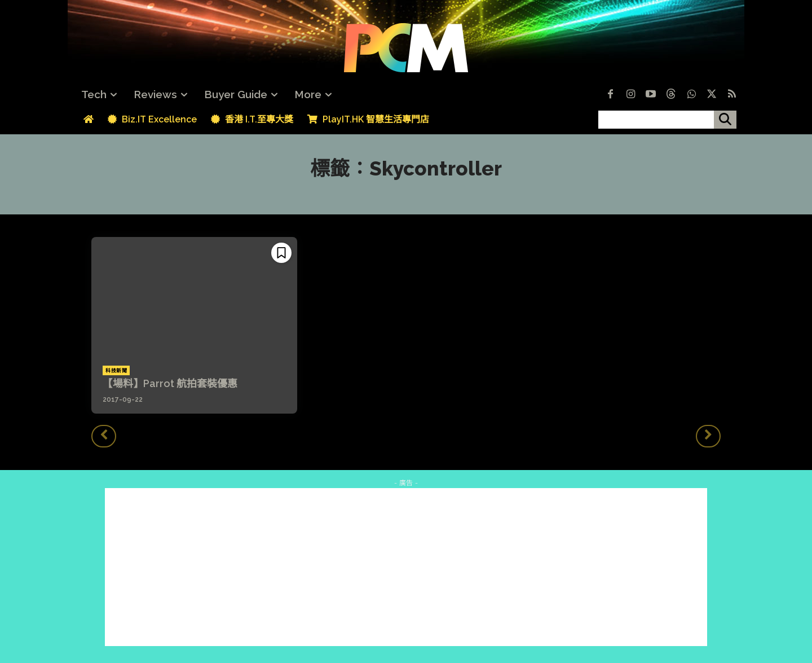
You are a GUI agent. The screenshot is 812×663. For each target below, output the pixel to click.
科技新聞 (116, 371)
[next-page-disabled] (708, 436)
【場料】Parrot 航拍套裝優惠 (170, 383)
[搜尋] (725, 120)
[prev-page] (104, 436)
